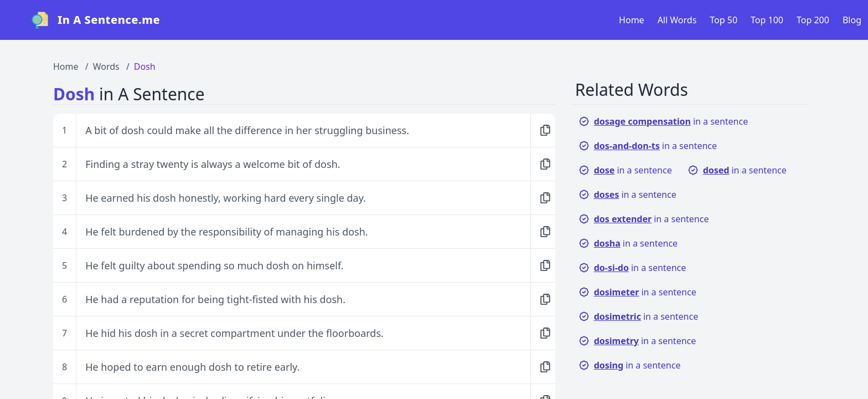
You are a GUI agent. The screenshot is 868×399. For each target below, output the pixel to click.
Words (106, 66)
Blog (852, 20)
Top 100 (767, 20)
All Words (677, 20)
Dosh (145, 66)
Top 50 (724, 20)
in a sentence (663, 121)
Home (632, 20)
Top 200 (813, 20)
